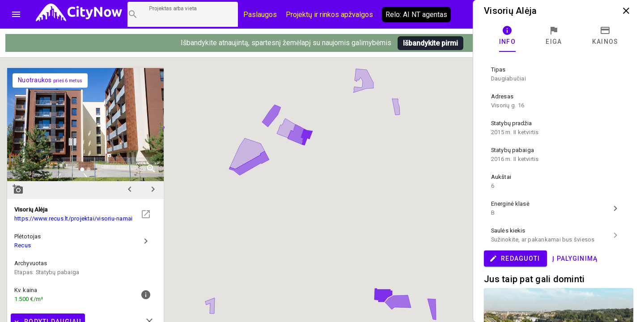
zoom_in (151, 169)
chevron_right (153, 189)
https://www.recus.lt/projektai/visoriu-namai (73, 218)
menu (16, 14)
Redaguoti (515, 258)
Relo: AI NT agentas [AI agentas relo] (416, 15)
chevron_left (130, 189)
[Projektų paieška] (183, 14)
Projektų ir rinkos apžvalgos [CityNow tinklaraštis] (329, 15)
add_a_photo (18, 189)
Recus (23, 245)
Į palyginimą (575, 258)
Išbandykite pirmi (430, 43)
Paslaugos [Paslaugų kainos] (260, 15)
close (626, 11)
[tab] (507, 36)
